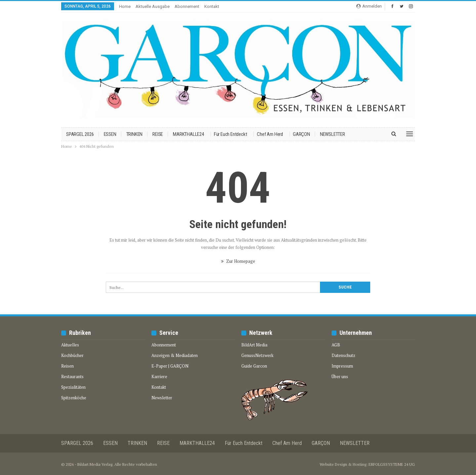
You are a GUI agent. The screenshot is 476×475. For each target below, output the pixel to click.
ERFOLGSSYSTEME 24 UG (392, 464)
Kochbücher (72, 355)
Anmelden (369, 6)
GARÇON (301, 134)
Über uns (340, 376)
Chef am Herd (270, 134)
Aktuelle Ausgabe (153, 6)
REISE (158, 134)
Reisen (67, 366)
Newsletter (162, 398)
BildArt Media (254, 345)
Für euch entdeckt (231, 134)
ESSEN (110, 134)
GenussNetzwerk (257, 355)
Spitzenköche (74, 398)
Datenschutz (343, 355)
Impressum (342, 366)
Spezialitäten (73, 387)
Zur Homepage (238, 261)
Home (125, 6)
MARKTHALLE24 (188, 134)
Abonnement (187, 6)
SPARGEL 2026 (80, 134)
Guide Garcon (254, 366)
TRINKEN (135, 134)
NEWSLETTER (333, 134)
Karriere (159, 376)
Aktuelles (70, 345)
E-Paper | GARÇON (170, 366)
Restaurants (72, 376)
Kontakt (212, 6)
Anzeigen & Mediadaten (175, 355)
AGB (336, 345)
